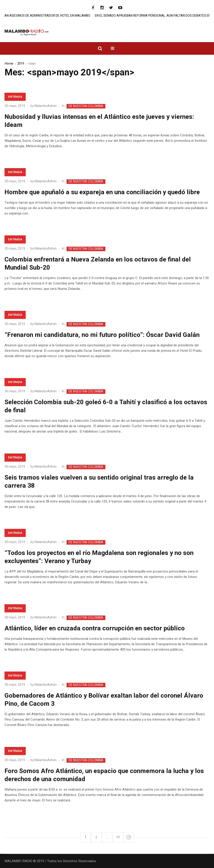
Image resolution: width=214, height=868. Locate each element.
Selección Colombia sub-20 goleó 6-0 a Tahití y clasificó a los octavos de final (106, 406)
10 (118, 837)
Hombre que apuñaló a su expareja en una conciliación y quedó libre (102, 192)
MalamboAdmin (46, 106)
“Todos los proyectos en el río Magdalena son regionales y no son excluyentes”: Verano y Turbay (99, 557)
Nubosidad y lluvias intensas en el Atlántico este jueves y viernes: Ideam (99, 121)
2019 (21, 63)
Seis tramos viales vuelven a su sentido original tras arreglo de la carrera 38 (99, 482)
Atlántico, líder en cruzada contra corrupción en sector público (95, 628)
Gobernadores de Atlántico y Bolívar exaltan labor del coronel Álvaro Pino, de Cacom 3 (104, 700)
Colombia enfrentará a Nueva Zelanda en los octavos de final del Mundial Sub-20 (98, 264)
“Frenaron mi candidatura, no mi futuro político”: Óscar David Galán (102, 335)
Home (9, 63)
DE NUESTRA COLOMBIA (86, 106)
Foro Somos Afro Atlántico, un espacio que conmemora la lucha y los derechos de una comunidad (104, 775)
